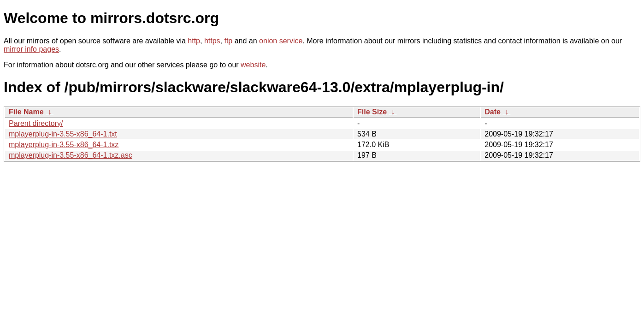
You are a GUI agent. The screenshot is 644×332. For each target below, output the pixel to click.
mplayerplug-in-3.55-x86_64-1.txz (64, 145)
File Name (26, 112)
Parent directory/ (36, 123)
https (212, 41)
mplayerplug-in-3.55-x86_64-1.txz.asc (71, 155)
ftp (228, 41)
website (253, 65)
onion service (281, 41)
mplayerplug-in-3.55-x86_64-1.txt (63, 134)
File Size (372, 112)
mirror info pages (31, 49)
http (194, 41)
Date (493, 112)
